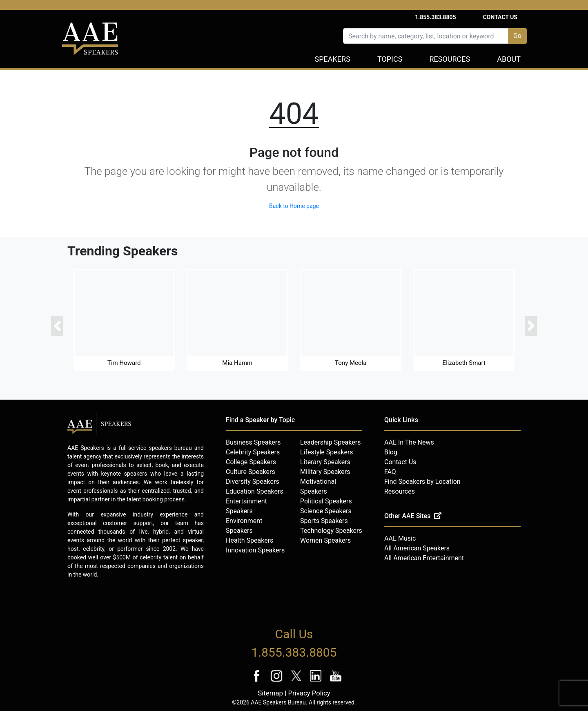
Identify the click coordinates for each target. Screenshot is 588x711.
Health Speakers (249, 540)
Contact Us (500, 17)
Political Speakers (326, 501)
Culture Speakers (251, 472)
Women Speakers (325, 540)
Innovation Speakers (255, 550)
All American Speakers (417, 548)
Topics (390, 59)
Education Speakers (255, 491)
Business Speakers (253, 442)
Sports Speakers (324, 521)
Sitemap (270, 693)
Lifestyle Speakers (327, 452)
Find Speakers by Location (422, 482)
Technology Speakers (331, 531)
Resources (450, 59)
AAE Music (400, 538)
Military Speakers (325, 472)
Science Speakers (326, 511)
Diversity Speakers (253, 482)
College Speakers (251, 462)
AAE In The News (409, 442)
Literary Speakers (325, 462)
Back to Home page (294, 206)
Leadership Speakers (330, 442)
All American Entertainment (424, 558)
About (509, 59)
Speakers (333, 59)
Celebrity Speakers (253, 452)
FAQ (390, 472)
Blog (391, 452)
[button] (57, 326)
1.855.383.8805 (435, 17)
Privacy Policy (309, 693)
